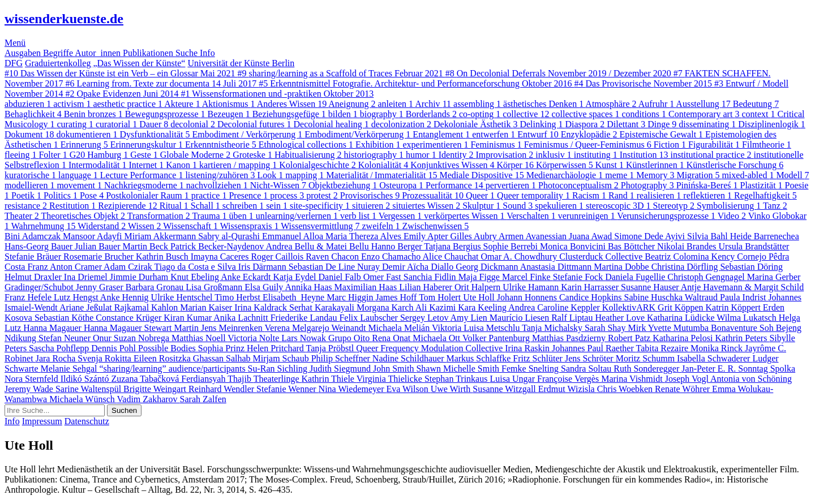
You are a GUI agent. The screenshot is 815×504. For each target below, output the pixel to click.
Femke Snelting (531, 369)
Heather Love (621, 318)
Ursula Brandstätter (754, 246)
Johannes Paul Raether (594, 348)
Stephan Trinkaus (457, 379)
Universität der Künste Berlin (241, 63)
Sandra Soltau (587, 369)
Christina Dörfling (686, 267)
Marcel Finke (527, 277)
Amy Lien (470, 318)
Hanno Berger (398, 246)
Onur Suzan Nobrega (132, 338)
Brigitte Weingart (156, 389)
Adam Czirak (129, 267)
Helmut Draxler (34, 277)
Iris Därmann (263, 267)
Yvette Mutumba (679, 328)
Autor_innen (99, 53)
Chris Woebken (626, 389)
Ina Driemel (87, 277)
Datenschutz (87, 421)
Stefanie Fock (579, 277)
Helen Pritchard (276, 348)
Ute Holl (480, 297)
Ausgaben (24, 53)
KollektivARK (630, 307)
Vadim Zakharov (149, 399)
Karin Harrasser (591, 287)
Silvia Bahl (709, 236)
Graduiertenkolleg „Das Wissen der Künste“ (105, 63)
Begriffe (59, 53)
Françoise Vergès (569, 379)
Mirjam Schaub (282, 358)
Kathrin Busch (163, 257)
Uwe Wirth (452, 389)
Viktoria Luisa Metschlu (477, 328)
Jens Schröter (590, 358)
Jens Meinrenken (233, 328)
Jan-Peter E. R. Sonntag (726, 369)
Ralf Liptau (573, 318)
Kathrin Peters (742, 338)
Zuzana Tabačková (146, 379)
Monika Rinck (718, 348)
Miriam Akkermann (162, 236)
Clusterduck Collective (602, 257)
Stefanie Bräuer (34, 257)
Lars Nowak (305, 338)
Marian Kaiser (207, 307)
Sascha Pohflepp (60, 348)
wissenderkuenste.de (64, 19)
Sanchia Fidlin (431, 277)
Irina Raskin (528, 348)
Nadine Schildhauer (409, 358)
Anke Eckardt (247, 277)
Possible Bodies (168, 348)
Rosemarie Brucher (100, 257)
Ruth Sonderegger (647, 369)
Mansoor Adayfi (93, 236)
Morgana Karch (386, 307)
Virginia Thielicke (391, 379)
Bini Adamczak (34, 236)
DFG (14, 63)
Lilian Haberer (427, 287)
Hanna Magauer (53, 328)
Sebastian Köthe (65, 318)
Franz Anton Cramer (65, 267)
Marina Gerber (774, 277)
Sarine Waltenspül (89, 389)
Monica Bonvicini (574, 246)
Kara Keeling (483, 307)
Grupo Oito (350, 338)
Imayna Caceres (221, 257)
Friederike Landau (305, 318)
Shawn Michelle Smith (459, 369)
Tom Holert (441, 297)
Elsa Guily (265, 287)
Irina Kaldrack (262, 307)
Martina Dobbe (622, 267)
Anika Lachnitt (242, 318)
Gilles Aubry (475, 236)
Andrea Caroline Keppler (555, 307)
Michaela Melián (400, 328)
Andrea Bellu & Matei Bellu (318, 246)
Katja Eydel (296, 277)
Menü (15, 43)
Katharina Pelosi (684, 338)
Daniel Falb (341, 277)
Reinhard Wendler (222, 389)
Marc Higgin (351, 297)
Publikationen (149, 53)
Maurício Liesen (520, 318)
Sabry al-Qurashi (230, 236)
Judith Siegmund (341, 369)
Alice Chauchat (451, 257)
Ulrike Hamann (532, 287)
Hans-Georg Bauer (40, 246)
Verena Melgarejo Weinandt (317, 328)
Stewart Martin (173, 328)
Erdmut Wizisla (568, 389)
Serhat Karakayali (323, 307)
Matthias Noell (200, 338)
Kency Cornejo (740, 257)
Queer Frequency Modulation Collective (430, 348)
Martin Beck (147, 246)
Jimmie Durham (140, 277)
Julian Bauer (98, 246)
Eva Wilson (409, 389)
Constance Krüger (130, 318)
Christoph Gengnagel (707, 277)
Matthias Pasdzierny (570, 338)
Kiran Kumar (188, 318)
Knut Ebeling (196, 277)
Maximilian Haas (367, 287)
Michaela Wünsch (83, 399)
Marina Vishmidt (633, 379)
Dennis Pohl (115, 348)
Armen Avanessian (534, 236)
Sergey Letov (425, 318)
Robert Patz (630, 338)
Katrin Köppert (734, 307)
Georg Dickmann (488, 267)
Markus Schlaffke (479, 358)
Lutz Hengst (77, 297)
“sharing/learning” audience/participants (174, 369)
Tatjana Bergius (453, 246)
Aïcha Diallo (431, 267)
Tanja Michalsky (553, 328)
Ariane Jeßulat (87, 307)
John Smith (394, 369)
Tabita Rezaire (663, 348)
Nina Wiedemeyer (353, 389)
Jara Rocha (57, 358)
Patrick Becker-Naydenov (218, 246)
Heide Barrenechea (765, 236)
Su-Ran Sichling (279, 369)
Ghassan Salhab (223, 358)
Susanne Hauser (651, 287)
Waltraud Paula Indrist (727, 297)
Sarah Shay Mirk (616, 328)
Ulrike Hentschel (183, 297)
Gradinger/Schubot (40, 287)
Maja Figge (480, 277)
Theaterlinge (278, 379)
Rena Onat (392, 338)
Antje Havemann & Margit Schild (742, 287)
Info (207, 53)
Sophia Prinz (222, 348)
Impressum (42, 421)
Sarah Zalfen (203, 399)
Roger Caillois (278, 257)
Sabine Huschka (655, 297)
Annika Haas (309, 287)
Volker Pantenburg (497, 338)
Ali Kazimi (437, 307)
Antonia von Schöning (751, 379)
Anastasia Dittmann (557, 267)
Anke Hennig (126, 297)
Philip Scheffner (342, 358)
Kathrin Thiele (329, 379)
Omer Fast (383, 277)
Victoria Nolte (254, 338)
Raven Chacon (333, 257)
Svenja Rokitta (106, 358)
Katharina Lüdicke (682, 318)
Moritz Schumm (646, 358)
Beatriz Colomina (678, 257)
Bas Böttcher (632, 246)
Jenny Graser (101, 287)
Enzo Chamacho (392, 257)
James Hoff (397, 297)
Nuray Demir (382, 267)
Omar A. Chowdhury (520, 257)
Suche (188, 53)
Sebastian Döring (751, 267)
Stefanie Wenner (287, 389)
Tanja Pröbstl (331, 348)
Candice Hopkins (592, 297)
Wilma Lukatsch (748, 318)
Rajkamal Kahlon (147, 307)
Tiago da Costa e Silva (196, 267)
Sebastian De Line (323, 267)
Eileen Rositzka (163, 358)
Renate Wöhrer (683, 389)
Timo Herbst (239, 297)
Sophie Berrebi (512, 246)
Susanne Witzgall (505, 389)
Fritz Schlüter (539, 358)
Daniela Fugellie (636, 277)
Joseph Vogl (688, 379)
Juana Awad (591, 236)
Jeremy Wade (30, 389)
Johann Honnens (528, 297)
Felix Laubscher (370, 318)
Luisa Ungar (513, 379)
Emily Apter (427, 236)
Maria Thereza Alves (364, 236)
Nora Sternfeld (33, 379)
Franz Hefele (29, 297)
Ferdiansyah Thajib (217, 379)
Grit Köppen (681, 307)
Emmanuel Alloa (294, 236)
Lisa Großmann (215, 287)
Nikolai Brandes (688, 246)
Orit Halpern (479, 287)
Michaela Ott (437, 338)
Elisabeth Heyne (295, 297)
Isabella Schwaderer (715, 358)
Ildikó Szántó (86, 379)
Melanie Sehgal (70, 369)
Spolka (783, 369)
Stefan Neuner (66, 338)
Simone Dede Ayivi (651, 236)
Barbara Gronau (156, 287)
